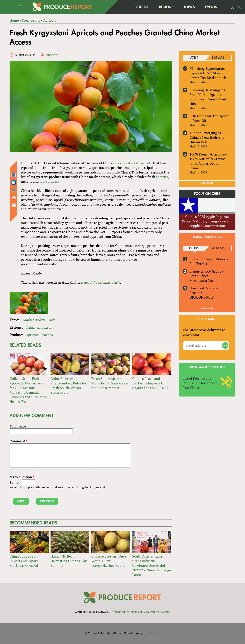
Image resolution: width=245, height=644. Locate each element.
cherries (162, 177)
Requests (218, 248)
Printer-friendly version (14, 198)
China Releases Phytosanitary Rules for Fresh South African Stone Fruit (68, 385)
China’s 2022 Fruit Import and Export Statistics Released (24, 561)
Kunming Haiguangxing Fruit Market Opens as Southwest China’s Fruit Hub (208, 97)
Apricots (32, 335)
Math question (22, 477)
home (121, 7)
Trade (51, 320)
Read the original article (102, 282)
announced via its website (133, 163)
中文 (231, 7)
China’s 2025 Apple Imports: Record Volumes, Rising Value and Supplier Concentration (207, 221)
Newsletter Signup (158, 612)
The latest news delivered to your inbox (204, 332)
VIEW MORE (207, 183)
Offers (194, 248)
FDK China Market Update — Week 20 (209, 118)
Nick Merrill (151, 633)
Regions (166, 7)
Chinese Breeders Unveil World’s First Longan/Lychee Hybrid (110, 561)
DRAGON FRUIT (202, 297)
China (30, 327)
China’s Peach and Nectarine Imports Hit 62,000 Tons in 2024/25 (150, 383)
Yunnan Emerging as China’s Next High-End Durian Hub (207, 137)
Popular (218, 58)
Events (211, 7)
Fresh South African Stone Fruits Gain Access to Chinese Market (110, 383)
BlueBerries (198, 264)
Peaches (47, 335)
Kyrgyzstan (45, 327)
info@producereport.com (127, 612)
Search (239, 7)
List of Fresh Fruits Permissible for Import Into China (200, 383)
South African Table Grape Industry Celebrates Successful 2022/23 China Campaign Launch (152, 565)
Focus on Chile (207, 194)
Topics (189, 7)
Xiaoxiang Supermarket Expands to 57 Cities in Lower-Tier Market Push (208, 73)
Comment (18, 441)
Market (29, 320)
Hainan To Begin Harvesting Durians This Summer (69, 561)
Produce (141, 7)
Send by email (14, 205)
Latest (194, 58)
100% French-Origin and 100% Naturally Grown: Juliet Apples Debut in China (208, 161)
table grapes (49, 181)
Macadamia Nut (201, 280)
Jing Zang (52, 55)
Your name (18, 426)
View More (207, 309)
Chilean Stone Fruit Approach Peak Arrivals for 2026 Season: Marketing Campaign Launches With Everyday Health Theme (28, 390)
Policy (40, 320)
